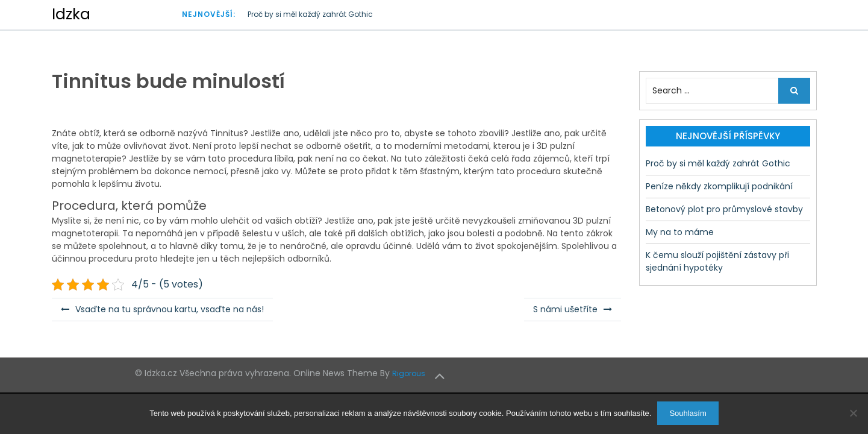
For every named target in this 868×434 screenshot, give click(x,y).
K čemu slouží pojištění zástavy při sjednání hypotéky (717, 261)
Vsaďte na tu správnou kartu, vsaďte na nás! (170, 309)
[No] (853, 413)
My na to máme (680, 232)
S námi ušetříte (565, 309)
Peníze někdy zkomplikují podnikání (719, 186)
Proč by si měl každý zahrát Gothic (310, 14)
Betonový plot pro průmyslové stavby (724, 209)
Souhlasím (688, 413)
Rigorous (409, 373)
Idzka (71, 14)
